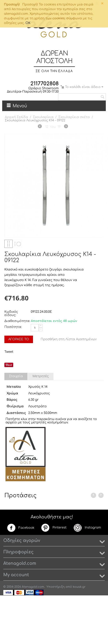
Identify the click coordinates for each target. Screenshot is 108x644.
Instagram (87, 528)
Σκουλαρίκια (43, 117)
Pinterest (54, 528)
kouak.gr (79, 587)
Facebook (21, 528)
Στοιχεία (16, 376)
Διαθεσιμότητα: (16, 321)
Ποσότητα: (13, 327)
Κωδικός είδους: (11, 313)
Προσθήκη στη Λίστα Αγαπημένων (69, 339)
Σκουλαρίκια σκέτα (74, 117)
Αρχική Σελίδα (16, 117)
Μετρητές (41, 376)
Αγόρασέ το (19, 339)
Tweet (9, 352)
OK (28, 23)
